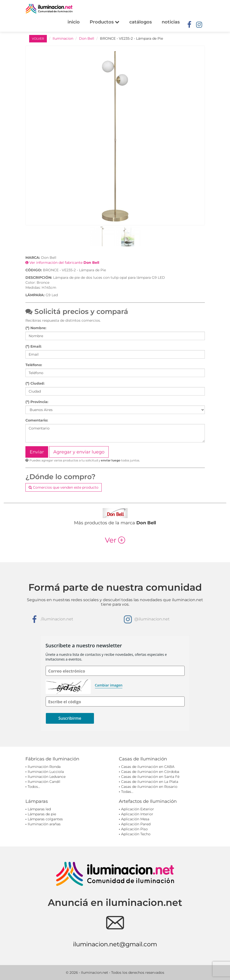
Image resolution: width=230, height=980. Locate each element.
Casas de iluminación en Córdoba (150, 772)
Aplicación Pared (136, 824)
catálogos (141, 22)
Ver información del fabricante (62, 263)
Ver (115, 540)
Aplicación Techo (136, 834)
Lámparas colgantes (45, 819)
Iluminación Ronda (44, 767)
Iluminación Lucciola (46, 772)
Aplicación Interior (137, 814)
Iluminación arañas (44, 824)
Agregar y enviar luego (79, 452)
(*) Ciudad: (35, 383)
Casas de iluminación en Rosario (149, 787)
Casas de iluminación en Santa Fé (150, 777)
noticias (171, 22)
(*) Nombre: (36, 328)
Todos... (34, 787)
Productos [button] (105, 22)
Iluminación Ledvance (47, 777)
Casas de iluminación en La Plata (150, 782)
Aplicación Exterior (138, 809)
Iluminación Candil (44, 782)
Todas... (127, 792)
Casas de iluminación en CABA (148, 767)
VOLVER (38, 39)
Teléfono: (34, 365)
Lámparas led (39, 809)
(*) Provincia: (37, 402)
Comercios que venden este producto (64, 487)
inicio (74, 22)
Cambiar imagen (109, 685)
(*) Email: (34, 346)
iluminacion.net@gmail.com (115, 944)
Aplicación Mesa (135, 819)
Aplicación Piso (134, 829)
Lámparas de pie (42, 814)
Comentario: (37, 420)
